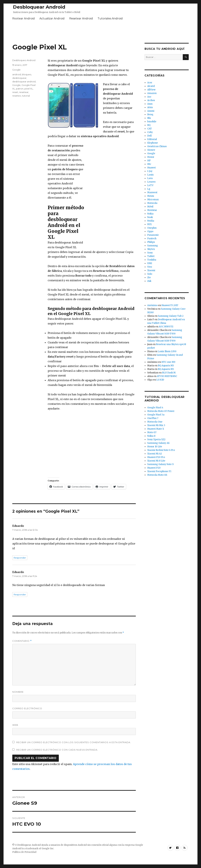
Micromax (153, 200)
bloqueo (27, 74)
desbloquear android (24, 82)
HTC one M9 (168, 362)
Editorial (152, 139)
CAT (150, 129)
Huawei (151, 168)
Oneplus (152, 228)
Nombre (18, 692)
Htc (149, 164)
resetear (24, 92)
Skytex (151, 249)
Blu (149, 118)
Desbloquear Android (39, 7)
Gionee (151, 150)
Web (15, 725)
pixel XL (29, 89)
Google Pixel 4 (155, 408)
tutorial (26, 96)
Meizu (151, 196)
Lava (150, 178)
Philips (151, 242)
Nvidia (151, 221)
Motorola (152, 203)
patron (20, 89)
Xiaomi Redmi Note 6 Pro (161, 450)
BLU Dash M (169, 373)
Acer (150, 83)
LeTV (150, 185)
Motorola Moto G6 (157, 475)
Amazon (152, 93)
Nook (150, 217)
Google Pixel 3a (156, 415)
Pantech (152, 239)
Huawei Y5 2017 (170, 305)
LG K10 (160, 380)
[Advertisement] (101, 32)
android (17, 74)
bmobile (152, 122)
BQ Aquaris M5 (166, 366)
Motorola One (155, 422)
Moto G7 (152, 432)
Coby (150, 132)
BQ (149, 125)
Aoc (149, 97)
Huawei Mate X (156, 429)
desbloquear (19, 78)
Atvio (150, 107)
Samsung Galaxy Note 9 (160, 464)
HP (149, 161)
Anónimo (152, 305)
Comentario (22, 641)
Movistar (152, 210)
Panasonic (153, 235)
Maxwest (152, 192)
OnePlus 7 (153, 418)
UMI (150, 263)
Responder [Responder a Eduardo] (20, 558)
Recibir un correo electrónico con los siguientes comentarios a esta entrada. (74, 742)
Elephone (153, 143)
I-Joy (150, 171)
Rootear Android (24, 18)
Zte (149, 277)
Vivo (150, 267)
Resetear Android (81, 18)
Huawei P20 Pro (156, 457)
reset (15, 92)
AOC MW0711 (166, 327)
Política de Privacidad (24, 852)
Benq (150, 114)
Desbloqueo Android (24, 60)
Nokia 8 (151, 436)
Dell (149, 136)
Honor (151, 157)
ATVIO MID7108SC (167, 376)
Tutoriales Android (110, 18)
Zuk (149, 281)
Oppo (150, 231)
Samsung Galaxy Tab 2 (171, 316)
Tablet (151, 256)
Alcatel (151, 86)
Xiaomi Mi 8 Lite (156, 461)
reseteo (17, 96)
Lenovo (151, 182)
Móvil (150, 207)
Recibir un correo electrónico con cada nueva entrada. (57, 750)
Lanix (150, 175)
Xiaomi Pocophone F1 (159, 471)
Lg (149, 189)
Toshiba (152, 260)
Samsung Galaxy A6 (158, 443)
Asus (150, 104)
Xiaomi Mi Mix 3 (156, 425)
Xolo (150, 274)
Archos (151, 100)
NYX (149, 224)
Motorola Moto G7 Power (161, 411)
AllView (151, 90)
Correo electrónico (27, 708)
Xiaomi (151, 270)
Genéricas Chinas (157, 146)
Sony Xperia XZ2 (156, 439)
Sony (150, 253)
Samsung (153, 246)
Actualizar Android (52, 18)
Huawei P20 (154, 468)
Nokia (150, 214)
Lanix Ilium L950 (167, 351)
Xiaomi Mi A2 (155, 454)
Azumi (151, 111)
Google (16, 70)
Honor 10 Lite (155, 447)
